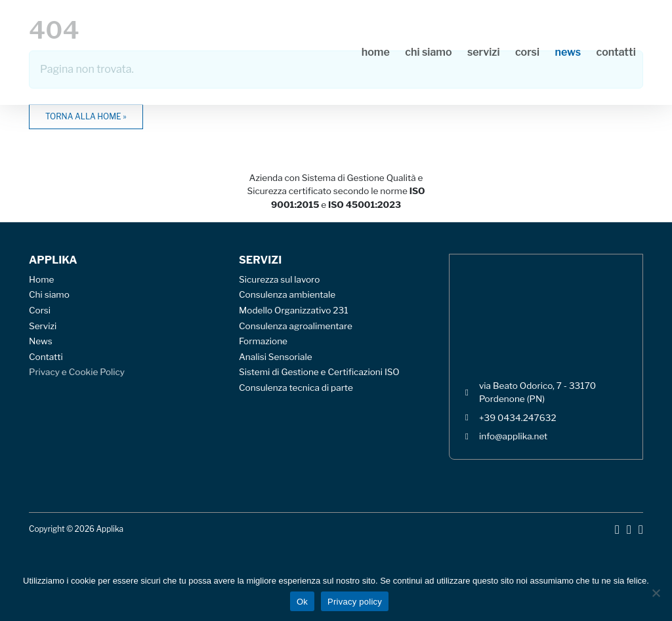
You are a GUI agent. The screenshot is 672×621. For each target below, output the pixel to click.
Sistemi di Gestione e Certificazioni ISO (319, 372)
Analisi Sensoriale (276, 357)
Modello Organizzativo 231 (294, 310)
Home (376, 52)
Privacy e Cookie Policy (77, 372)
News (568, 52)
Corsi (527, 52)
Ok (302, 602)
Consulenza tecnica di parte (296, 388)
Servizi (484, 52)
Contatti (616, 52)
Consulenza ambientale (287, 294)
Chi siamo (428, 52)
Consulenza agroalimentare (296, 326)
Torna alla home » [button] (86, 116)
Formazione (263, 341)
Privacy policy (355, 602)
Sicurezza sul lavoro (279, 279)
